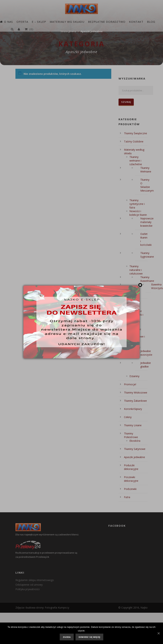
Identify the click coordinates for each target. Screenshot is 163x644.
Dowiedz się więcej (89, 637)
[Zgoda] (158, 633)
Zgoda (67, 637)
